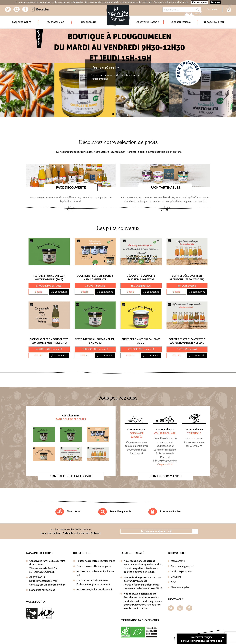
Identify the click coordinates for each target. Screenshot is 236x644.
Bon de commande (165, 476)
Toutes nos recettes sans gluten (94, 566)
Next (232, 73)
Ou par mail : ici (165, 464)
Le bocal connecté (214, 22)
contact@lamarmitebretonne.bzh (47, 585)
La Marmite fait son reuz (42, 590)
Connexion (212, 9)
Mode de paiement (181, 572)
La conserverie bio (181, 22)
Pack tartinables (165, 187)
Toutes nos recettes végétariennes (96, 561)
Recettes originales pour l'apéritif (94, 590)
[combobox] (182, 10)
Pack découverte (71, 187)
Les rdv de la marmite (147, 22)
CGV (173, 582)
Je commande (59, 292)
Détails (38, 292)
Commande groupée (182, 566)
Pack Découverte (25, 20)
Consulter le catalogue (71, 476)
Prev (4, 73)
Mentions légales (180, 587)
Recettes (41, 9)
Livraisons (176, 577)
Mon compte (178, 561)
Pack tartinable (55, 22)
